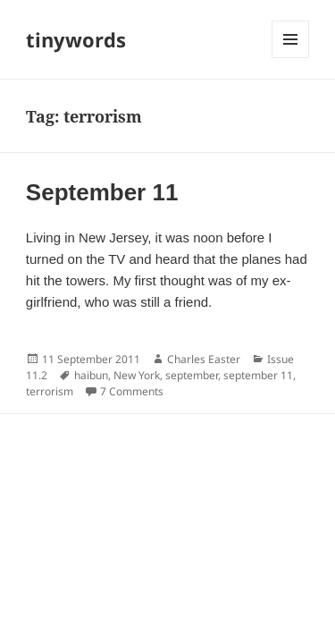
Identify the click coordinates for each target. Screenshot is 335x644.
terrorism (50, 391)
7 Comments (132, 391)
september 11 (258, 375)
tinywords (76, 39)
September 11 (102, 192)
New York (137, 375)
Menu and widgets (291, 58)
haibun (91, 375)
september (192, 375)
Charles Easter (204, 359)
